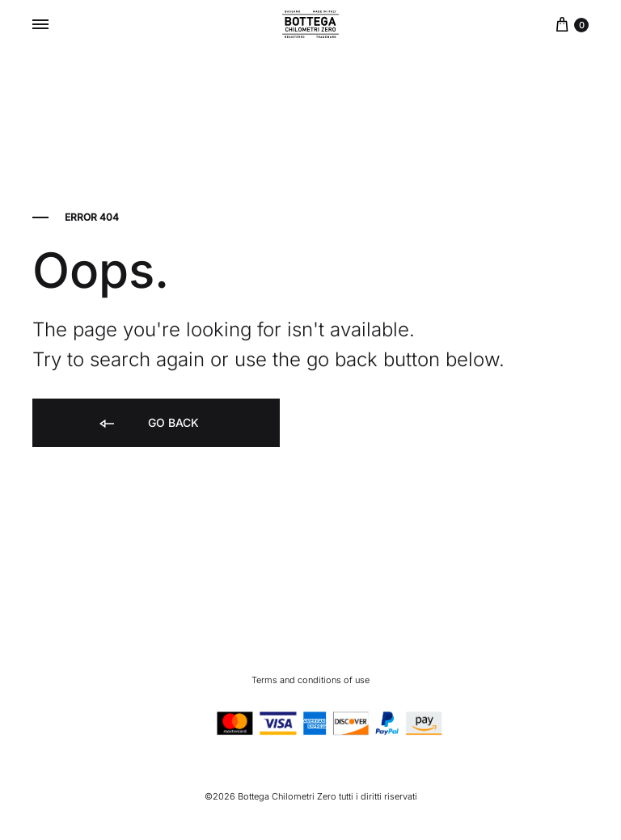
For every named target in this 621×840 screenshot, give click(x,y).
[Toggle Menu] (40, 24)
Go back (148, 424)
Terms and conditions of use (310, 680)
